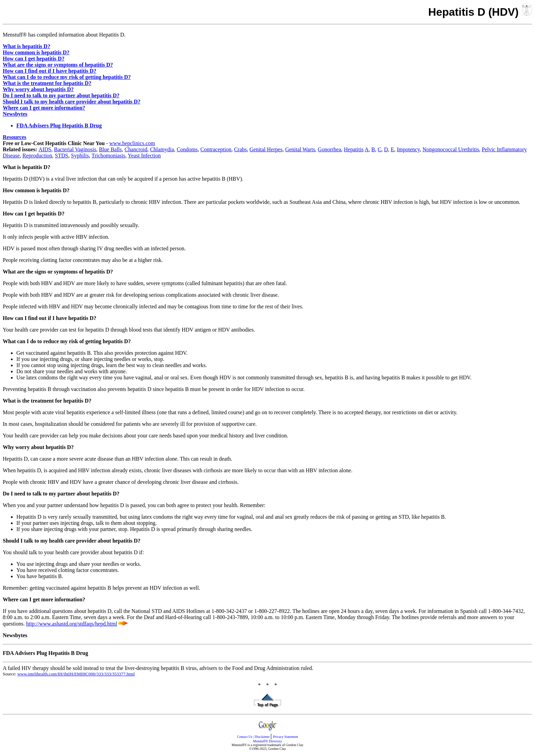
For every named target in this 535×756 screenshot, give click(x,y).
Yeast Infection (144, 156)
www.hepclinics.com (132, 143)
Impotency (408, 149)
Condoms (187, 149)
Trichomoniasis (108, 156)
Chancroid (136, 149)
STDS (62, 156)
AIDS (45, 149)
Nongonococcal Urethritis (451, 149)
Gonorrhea (329, 149)
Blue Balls (110, 149)
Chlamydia (162, 149)
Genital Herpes (266, 149)
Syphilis (80, 156)
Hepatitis (354, 149)
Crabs (240, 149)
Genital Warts (300, 149)
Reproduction (37, 156)
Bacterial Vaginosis (75, 149)
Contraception (216, 149)
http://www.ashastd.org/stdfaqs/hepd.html (71, 624)
